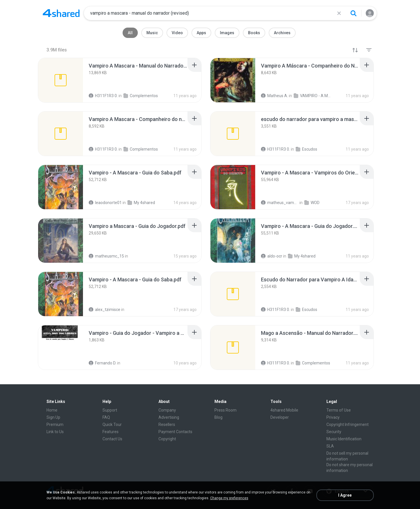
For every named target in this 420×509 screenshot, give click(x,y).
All (130, 33)
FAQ (106, 417)
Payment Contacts (175, 432)
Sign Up (53, 417)
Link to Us (55, 432)
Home (52, 410)
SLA (330, 446)
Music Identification (344, 439)
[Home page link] (61, 13)
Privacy (333, 417)
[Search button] (353, 13)
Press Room (226, 410)
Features (111, 432)
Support (110, 410)
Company (167, 410)
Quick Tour (112, 425)
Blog (218, 417)
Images (227, 33)
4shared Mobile (284, 410)
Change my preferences (229, 498)
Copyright (167, 439)
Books (254, 33)
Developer (280, 417)
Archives (282, 33)
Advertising (169, 417)
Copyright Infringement (348, 425)
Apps (201, 33)
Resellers (167, 425)
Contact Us (112, 439)
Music (152, 33)
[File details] (61, 80)
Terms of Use (339, 410)
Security (334, 432)
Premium (55, 425)
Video (177, 33)
